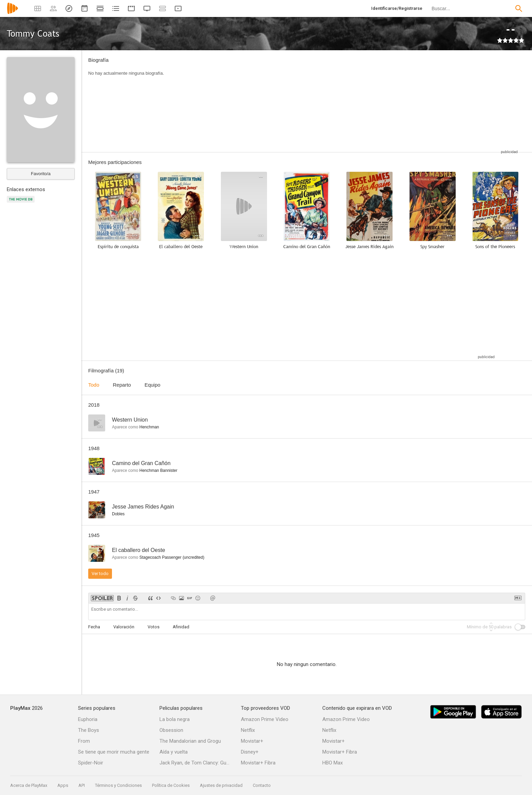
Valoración (124, 627)
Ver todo (100, 574)
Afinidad (181, 627)
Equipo (153, 385)
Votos (154, 627)
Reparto (122, 385)
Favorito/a (41, 174)
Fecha (94, 627)
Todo (94, 385)
